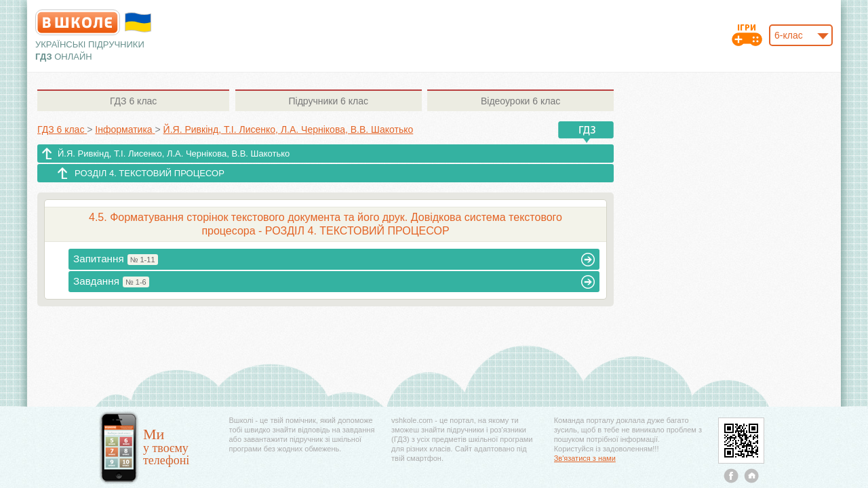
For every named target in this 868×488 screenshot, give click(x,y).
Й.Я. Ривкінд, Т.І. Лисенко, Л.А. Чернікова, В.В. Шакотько (174, 154)
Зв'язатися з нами (585, 458)
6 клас (133, 101)
